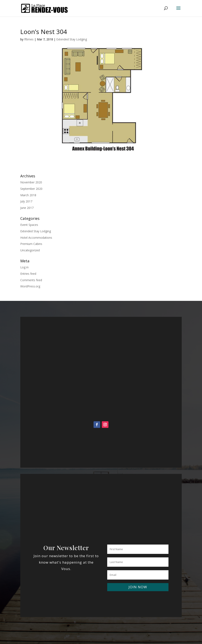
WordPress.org (30, 286)
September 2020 (31, 189)
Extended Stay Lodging (72, 39)
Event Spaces (29, 225)
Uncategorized (30, 250)
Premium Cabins (31, 244)
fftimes (29, 39)
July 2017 (26, 201)
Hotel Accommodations (36, 238)
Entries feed (28, 274)
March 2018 (28, 195)
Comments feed (31, 280)
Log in (24, 267)
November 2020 (31, 182)
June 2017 (27, 208)
